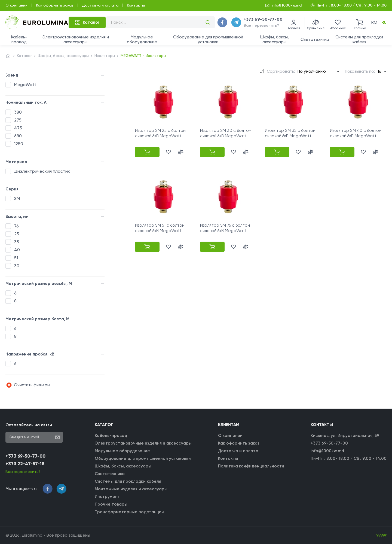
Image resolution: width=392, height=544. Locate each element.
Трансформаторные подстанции (129, 512)
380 (18, 112)
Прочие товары (111, 504)
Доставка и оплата (100, 5)
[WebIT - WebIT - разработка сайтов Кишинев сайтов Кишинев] (381, 535)
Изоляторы (105, 56)
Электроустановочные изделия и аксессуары (76, 39)
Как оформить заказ (55, 5)
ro (374, 22)
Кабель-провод (19, 39)
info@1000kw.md (287, 5)
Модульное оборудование (142, 39)
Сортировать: (281, 71)
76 (16, 226)
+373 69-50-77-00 (263, 19)
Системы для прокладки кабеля (359, 39)
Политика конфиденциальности (251, 466)
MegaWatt (25, 85)
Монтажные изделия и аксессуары (131, 489)
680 (18, 136)
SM (17, 198)
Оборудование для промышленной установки (208, 39)
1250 (19, 144)
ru (384, 22)
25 (17, 234)
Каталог (24, 56)
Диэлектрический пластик (42, 171)
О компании (16, 5)
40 (17, 250)
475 (18, 128)
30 (17, 266)
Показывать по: (360, 71)
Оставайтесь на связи (29, 425)
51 (16, 258)
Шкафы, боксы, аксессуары (275, 39)
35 (17, 242)
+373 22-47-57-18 (25, 464)
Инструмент (107, 497)
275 (18, 120)
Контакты (136, 5)
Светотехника (315, 39)
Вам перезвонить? (261, 25)
